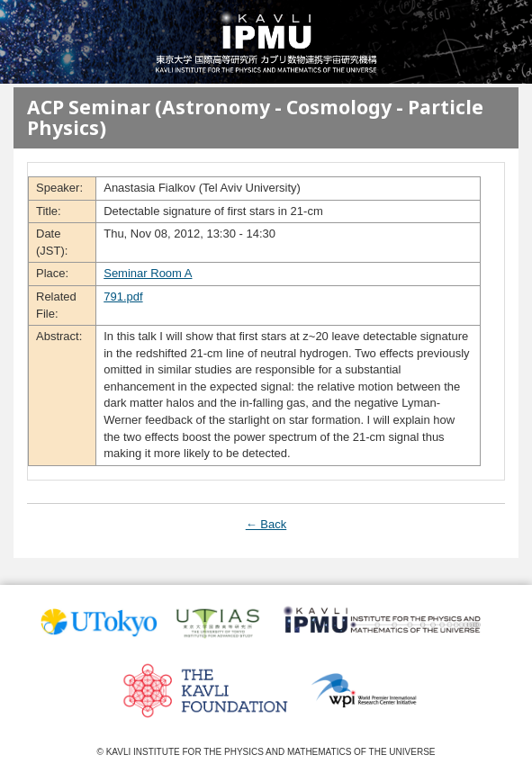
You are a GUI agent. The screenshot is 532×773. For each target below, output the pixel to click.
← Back (266, 524)
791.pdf (123, 297)
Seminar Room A (148, 273)
